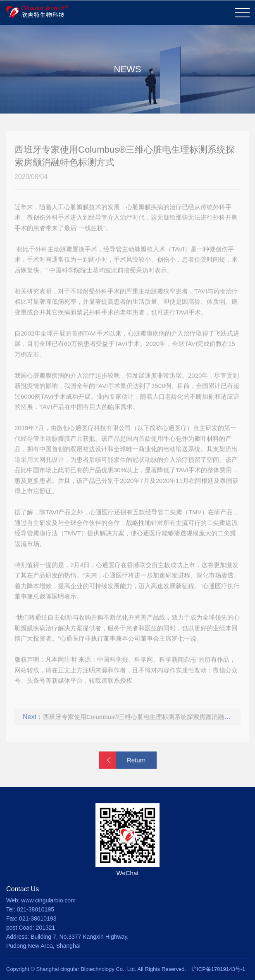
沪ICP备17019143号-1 (218, 969)
